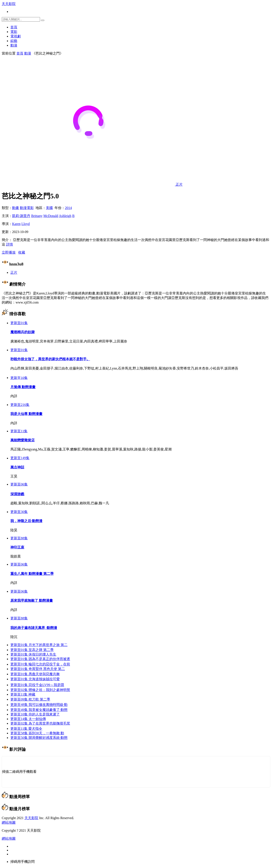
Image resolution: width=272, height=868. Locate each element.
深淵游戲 (17, 494)
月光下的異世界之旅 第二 (39, 645)
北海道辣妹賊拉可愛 (35, 679)
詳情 (10, 244)
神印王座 (17, 548)
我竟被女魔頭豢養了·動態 (39, 710)
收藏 (22, 252)
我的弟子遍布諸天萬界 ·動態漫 (34, 628)
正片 (14, 272)
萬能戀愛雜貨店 (23, 440)
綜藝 (14, 41)
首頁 (14, 27)
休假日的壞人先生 (33, 655)
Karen (16, 224)
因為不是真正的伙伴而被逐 (40, 659)
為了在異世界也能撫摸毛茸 (40, 724)
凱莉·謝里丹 (21, 216)
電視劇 (16, 36)
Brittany (37, 216)
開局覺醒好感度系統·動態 (39, 738)
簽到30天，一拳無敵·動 (37, 734)
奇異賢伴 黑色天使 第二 (38, 669)
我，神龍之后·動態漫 (26, 521)
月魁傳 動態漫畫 (23, 387)
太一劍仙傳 (28, 719)
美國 (49, 208)
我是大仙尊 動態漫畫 (26, 414)
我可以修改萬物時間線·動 (39, 705)
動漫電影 (27, 208)
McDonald (51, 216)
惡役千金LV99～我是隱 (37, 685)
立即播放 (9, 252)
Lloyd (26, 224)
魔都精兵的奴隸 (23, 332)
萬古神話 (17, 467)
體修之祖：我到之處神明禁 (40, 690)
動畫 (16, 208)
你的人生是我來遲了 (35, 715)
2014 (68, 208)
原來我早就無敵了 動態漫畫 (32, 601)
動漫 (14, 45)
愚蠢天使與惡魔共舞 (35, 674)
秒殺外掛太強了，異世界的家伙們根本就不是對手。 (50, 359)
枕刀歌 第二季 (30, 700)
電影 (14, 32)
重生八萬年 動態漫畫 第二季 (32, 574)
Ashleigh (65, 216)
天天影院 (9, 4)
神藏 (23, 695)
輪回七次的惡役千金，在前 (40, 665)
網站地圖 (9, 823)
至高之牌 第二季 (32, 650)
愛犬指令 (26, 729)
